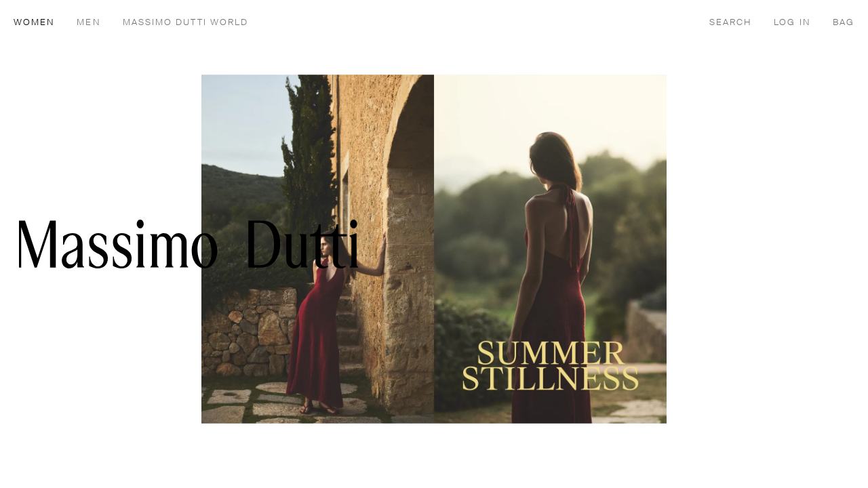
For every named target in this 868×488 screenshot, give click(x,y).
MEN (88, 23)
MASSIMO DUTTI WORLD (186, 23)
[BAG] (844, 22)
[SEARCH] (731, 22)
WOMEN (34, 23)
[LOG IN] (792, 22)
